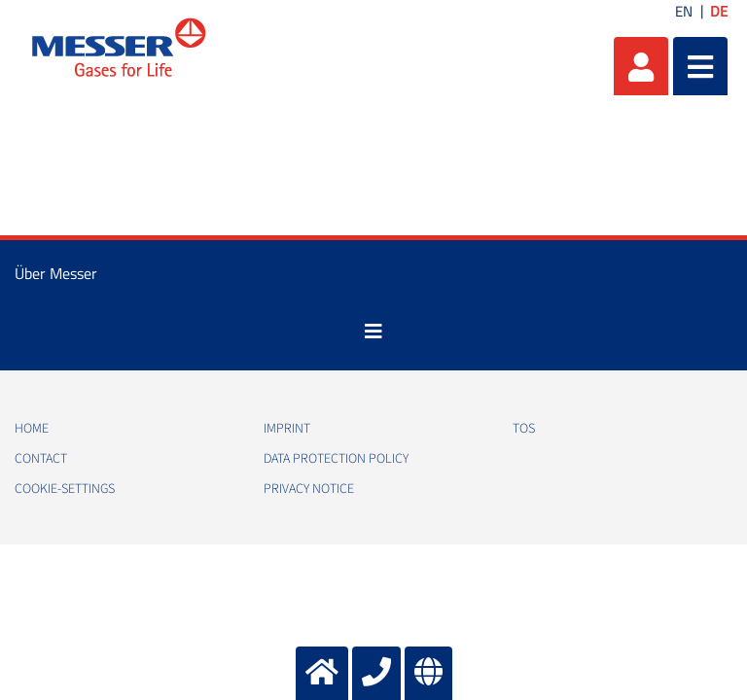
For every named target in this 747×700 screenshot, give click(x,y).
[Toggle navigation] (373, 332)
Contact (41, 459)
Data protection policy (336, 459)
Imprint (287, 429)
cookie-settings (65, 489)
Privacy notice (309, 489)
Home (32, 429)
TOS (524, 429)
